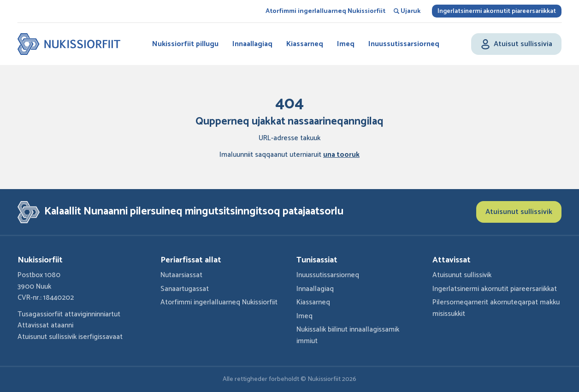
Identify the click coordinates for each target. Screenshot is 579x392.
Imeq (346, 44)
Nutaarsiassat (181, 275)
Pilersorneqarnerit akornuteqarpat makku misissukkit (496, 308)
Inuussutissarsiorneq (404, 44)
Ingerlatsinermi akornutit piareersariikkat (497, 11)
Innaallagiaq (252, 44)
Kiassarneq (305, 44)
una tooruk (341, 155)
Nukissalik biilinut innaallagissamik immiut (348, 335)
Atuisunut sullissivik (519, 212)
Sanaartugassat (185, 289)
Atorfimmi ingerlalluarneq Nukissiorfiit (325, 11)
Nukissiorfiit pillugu (185, 44)
